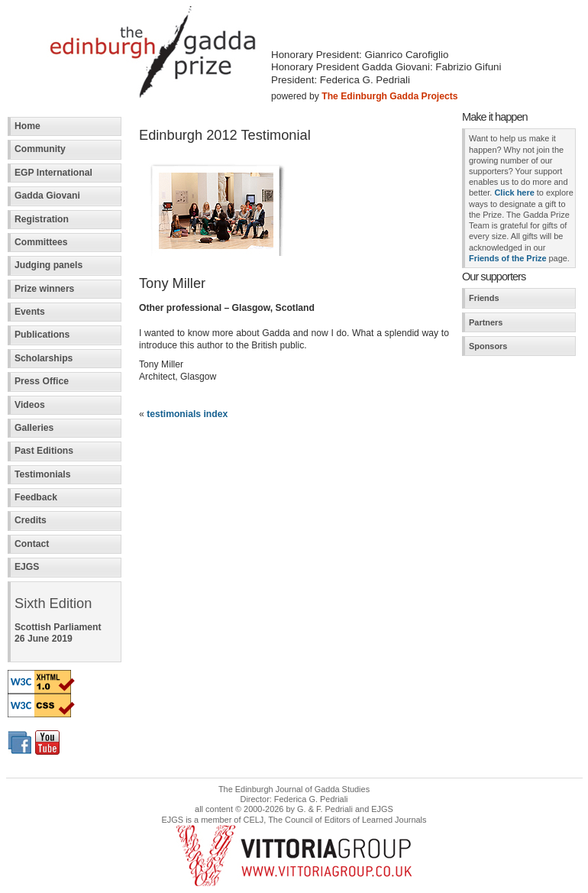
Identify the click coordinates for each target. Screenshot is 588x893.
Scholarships (44, 358)
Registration (42, 219)
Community (40, 149)
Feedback (36, 497)
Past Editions (44, 451)
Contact (32, 544)
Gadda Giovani (47, 196)
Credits (31, 520)
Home (27, 126)
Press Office (42, 381)
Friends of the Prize (508, 258)
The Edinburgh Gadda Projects (389, 96)
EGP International (53, 173)
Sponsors (488, 346)
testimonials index (187, 414)
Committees (41, 242)
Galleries (34, 428)
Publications (42, 335)
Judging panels (48, 265)
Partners (486, 322)
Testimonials (42, 474)
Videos (30, 405)
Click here (514, 193)
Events (30, 312)
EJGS (27, 567)
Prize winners (44, 289)
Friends (484, 298)
